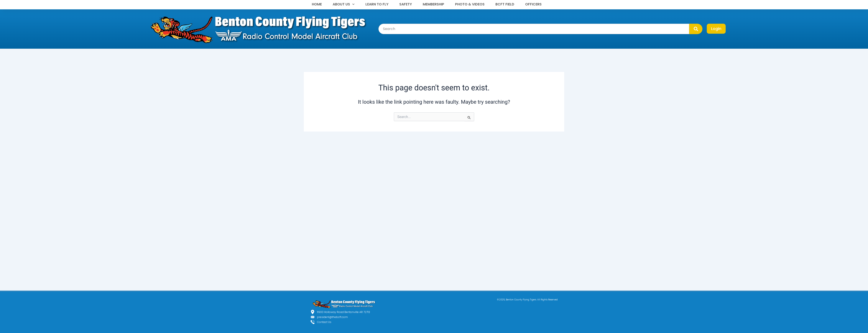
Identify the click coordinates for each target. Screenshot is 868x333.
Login (716, 29)
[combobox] (534, 29)
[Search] (696, 29)
